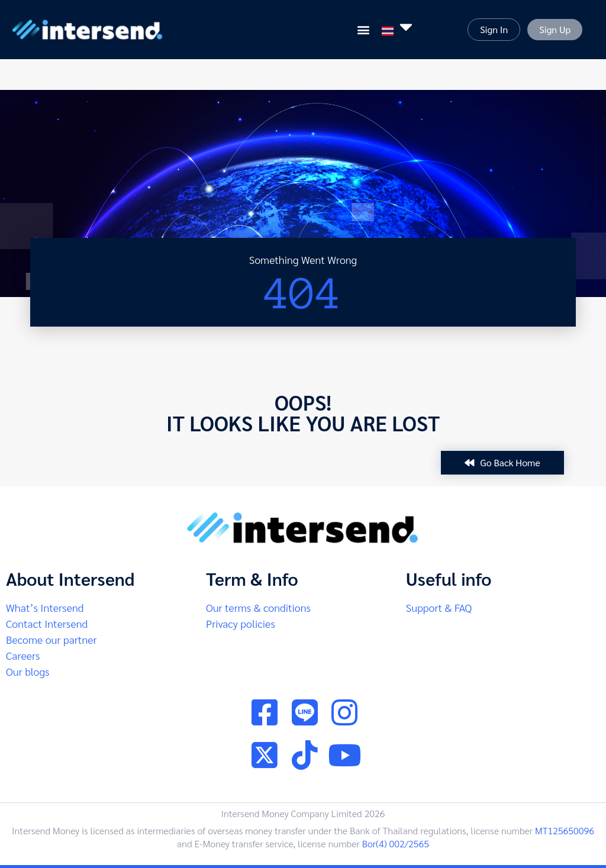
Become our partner (51, 639)
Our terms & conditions (258, 607)
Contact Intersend (47, 623)
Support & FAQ (439, 607)
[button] (363, 30)
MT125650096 (565, 830)
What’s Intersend (45, 607)
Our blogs (28, 671)
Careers (23, 655)
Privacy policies (241, 623)
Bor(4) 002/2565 (396, 843)
